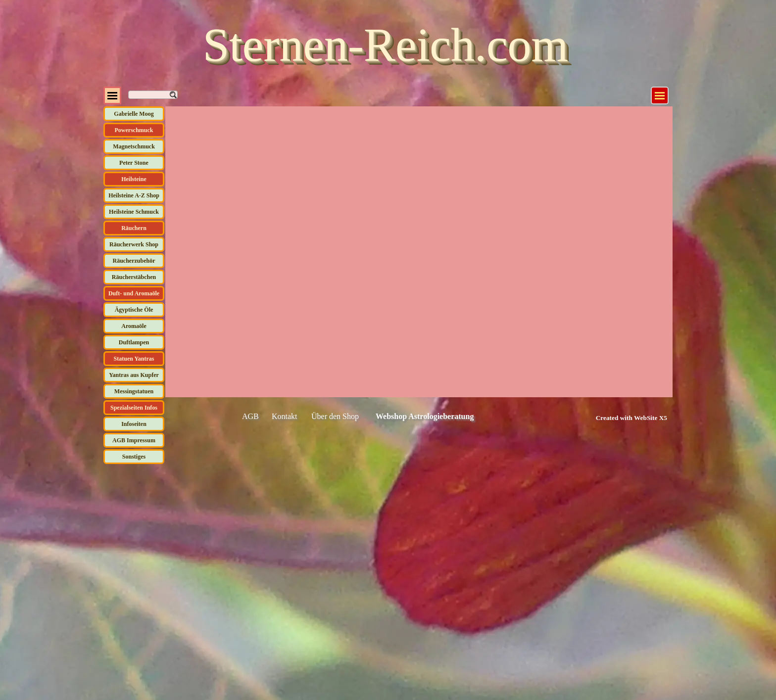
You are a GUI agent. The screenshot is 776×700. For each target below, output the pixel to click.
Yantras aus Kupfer (134, 375)
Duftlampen (134, 342)
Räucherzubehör (134, 261)
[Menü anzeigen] (660, 95)
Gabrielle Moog (134, 114)
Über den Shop (335, 416)
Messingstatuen (134, 391)
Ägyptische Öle (134, 310)
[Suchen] (153, 95)
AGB (250, 416)
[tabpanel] (620, 418)
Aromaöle (134, 326)
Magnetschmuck (134, 146)
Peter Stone (134, 163)
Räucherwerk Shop (134, 244)
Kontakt (285, 416)
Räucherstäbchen (134, 277)
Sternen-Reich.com (386, 45)
